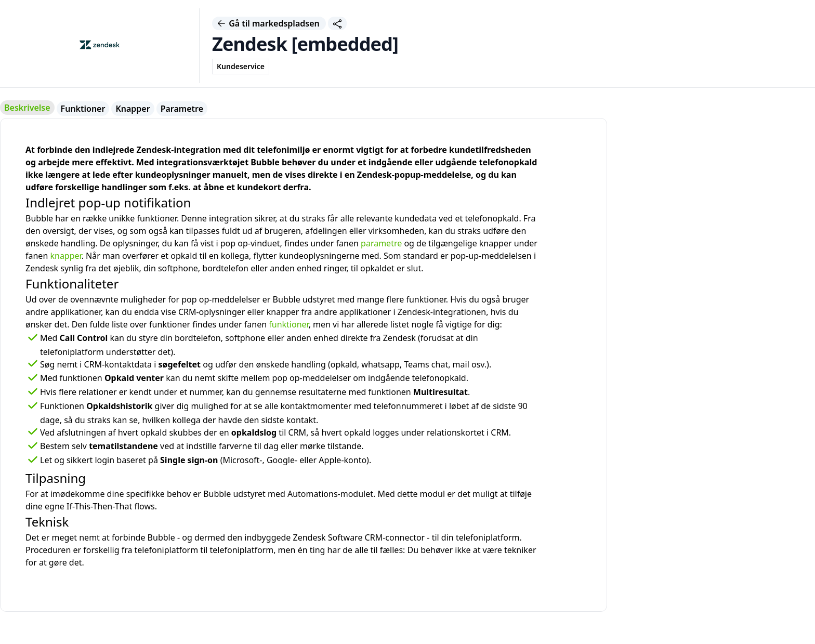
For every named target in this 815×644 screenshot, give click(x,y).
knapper (65, 256)
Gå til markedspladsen (269, 23)
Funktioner (83, 109)
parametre (381, 243)
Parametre (182, 109)
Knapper (133, 109)
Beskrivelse (27, 108)
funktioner (288, 324)
